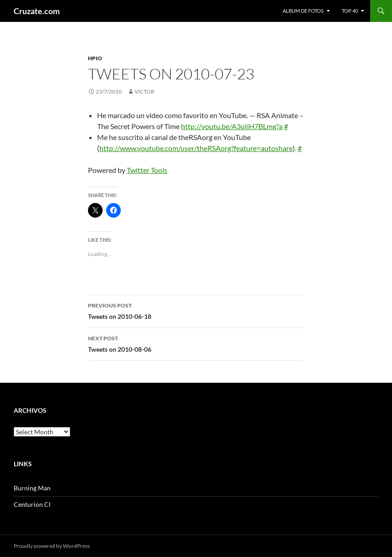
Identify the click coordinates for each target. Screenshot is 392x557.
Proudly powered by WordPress (52, 546)
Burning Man (32, 488)
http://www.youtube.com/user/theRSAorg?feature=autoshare (196, 148)
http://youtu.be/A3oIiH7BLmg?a (232, 126)
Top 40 (350, 11)
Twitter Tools (147, 170)
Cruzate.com (37, 11)
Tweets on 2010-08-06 (196, 343)
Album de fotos (303, 11)
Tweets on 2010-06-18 (196, 310)
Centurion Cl (32, 504)
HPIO (95, 58)
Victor (144, 91)
